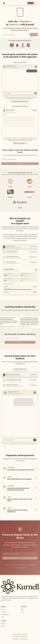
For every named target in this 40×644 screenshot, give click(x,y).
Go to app (31, 3)
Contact (3, 626)
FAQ (22, 612)
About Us (3, 624)
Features (3, 609)
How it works (4, 612)
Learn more (33, 247)
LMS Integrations (5, 614)
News (22, 609)
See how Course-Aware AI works (20, 102)
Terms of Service (24, 639)
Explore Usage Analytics (20, 143)
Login (2, 617)
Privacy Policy (15, 639)
